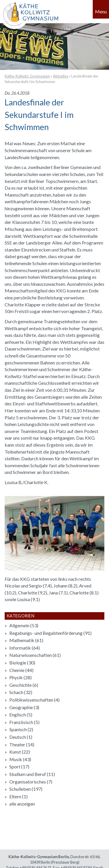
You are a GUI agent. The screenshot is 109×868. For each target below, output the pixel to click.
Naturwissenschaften (35, 655)
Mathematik (26, 640)
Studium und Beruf (32, 774)
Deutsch (21, 737)
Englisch (21, 715)
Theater (22, 744)
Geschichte (24, 685)
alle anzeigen (22, 804)
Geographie (24, 707)
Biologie (22, 663)
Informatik (25, 648)
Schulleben (26, 789)
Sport (19, 767)
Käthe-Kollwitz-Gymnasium (27, 76)
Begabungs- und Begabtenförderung (50, 633)
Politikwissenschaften (34, 700)
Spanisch (21, 729)
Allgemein (24, 625)
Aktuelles (61, 76)
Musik (20, 759)
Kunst (20, 752)
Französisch (24, 722)
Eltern (18, 796)
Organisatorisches (31, 782)
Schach (21, 692)
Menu (101, 11)
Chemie (21, 670)
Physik (20, 677)
